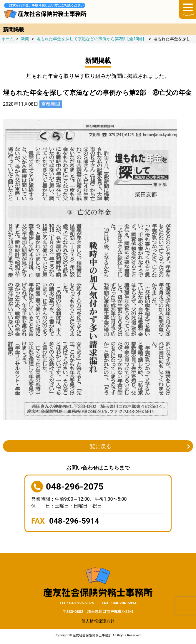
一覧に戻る (98, 446)
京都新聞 (51, 104)
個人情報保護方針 (98, 621)
